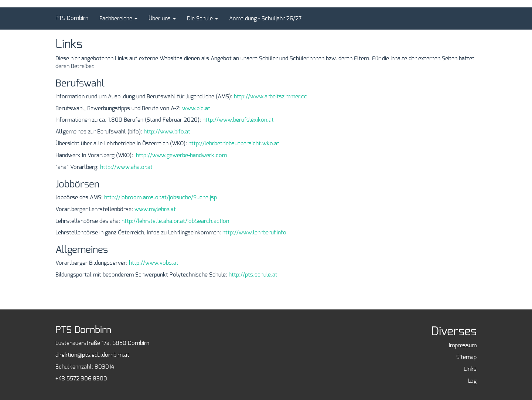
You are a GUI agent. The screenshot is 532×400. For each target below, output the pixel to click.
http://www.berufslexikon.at (238, 120)
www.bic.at (196, 108)
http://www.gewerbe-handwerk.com (181, 155)
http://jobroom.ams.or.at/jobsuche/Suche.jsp (161, 197)
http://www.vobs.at (154, 263)
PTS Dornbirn (72, 18)
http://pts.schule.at (253, 275)
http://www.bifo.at (167, 132)
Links (470, 369)
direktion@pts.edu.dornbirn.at (92, 355)
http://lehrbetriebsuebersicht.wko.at (234, 143)
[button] (118, 18)
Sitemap (466, 357)
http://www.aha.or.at (126, 167)
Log (472, 381)
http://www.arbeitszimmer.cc (270, 96)
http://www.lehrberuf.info (254, 233)
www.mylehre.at (155, 209)
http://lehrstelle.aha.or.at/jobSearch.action (175, 221)
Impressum (463, 345)
